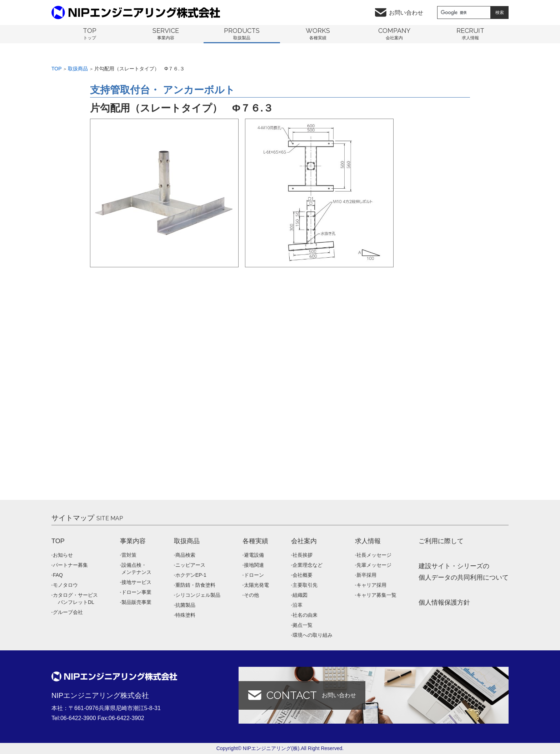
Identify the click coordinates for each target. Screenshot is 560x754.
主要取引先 (305, 585)
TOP (58, 541)
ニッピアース (190, 565)
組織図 (300, 595)
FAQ (58, 575)
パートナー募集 (70, 565)
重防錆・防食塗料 (195, 585)
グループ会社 (68, 612)
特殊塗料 (185, 615)
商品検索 (185, 555)
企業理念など (307, 565)
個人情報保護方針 (444, 602)
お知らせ (63, 555)
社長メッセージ (374, 555)
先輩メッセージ (374, 565)
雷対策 (129, 555)
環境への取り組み (312, 635)
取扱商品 (78, 69)
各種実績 (255, 541)
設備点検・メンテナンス (136, 569)
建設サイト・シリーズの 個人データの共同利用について (464, 572)
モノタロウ (65, 585)
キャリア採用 (371, 585)
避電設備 (254, 555)
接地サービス (136, 582)
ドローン (254, 575)
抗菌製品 (185, 605)
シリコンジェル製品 (198, 595)
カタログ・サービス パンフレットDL (75, 599)
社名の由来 (305, 615)
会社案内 (304, 541)
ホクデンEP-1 (191, 575)
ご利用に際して (441, 541)
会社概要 (302, 575)
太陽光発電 (256, 585)
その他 (251, 595)
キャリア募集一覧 (376, 595)
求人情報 (368, 541)
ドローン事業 (136, 592)
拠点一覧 (302, 625)
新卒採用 (366, 575)
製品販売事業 (136, 602)
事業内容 (133, 541)
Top (57, 69)
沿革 (297, 605)
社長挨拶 (302, 555)
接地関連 (254, 565)
